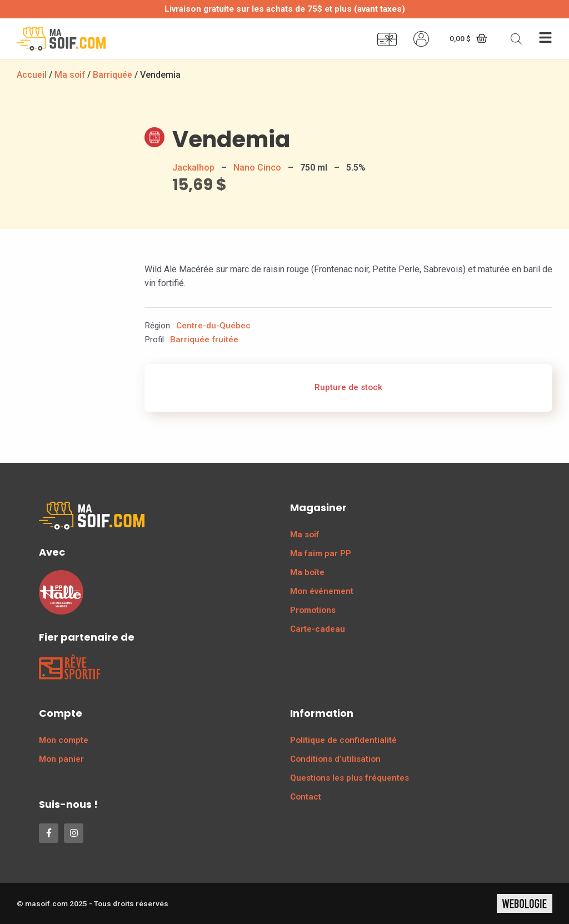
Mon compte (64, 740)
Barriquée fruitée (204, 339)
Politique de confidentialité (343, 740)
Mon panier (61, 759)
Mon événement (322, 591)
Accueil (32, 75)
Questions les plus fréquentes (350, 778)
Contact (306, 797)
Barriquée (114, 75)
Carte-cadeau (318, 629)
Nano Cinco (257, 168)
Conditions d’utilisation (335, 759)
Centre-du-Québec (213, 326)
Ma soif (70, 75)
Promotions (313, 610)
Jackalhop (193, 168)
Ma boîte (307, 572)
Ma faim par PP (321, 553)
